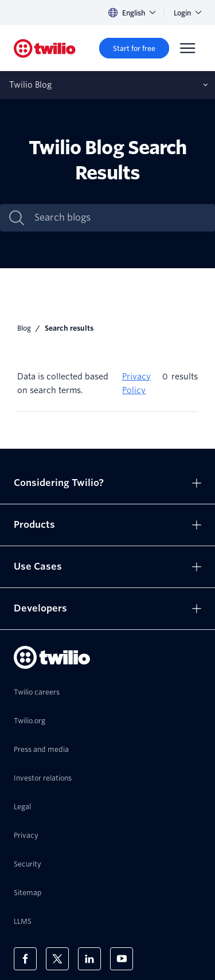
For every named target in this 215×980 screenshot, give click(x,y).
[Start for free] (134, 48)
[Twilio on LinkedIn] (89, 959)
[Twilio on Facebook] (25, 959)
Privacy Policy (136, 384)
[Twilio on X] (57, 959)
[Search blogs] (120, 218)
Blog (24, 328)
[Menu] (187, 48)
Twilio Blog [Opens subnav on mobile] (30, 85)
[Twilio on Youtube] (122, 959)
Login (187, 13)
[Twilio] (45, 48)
